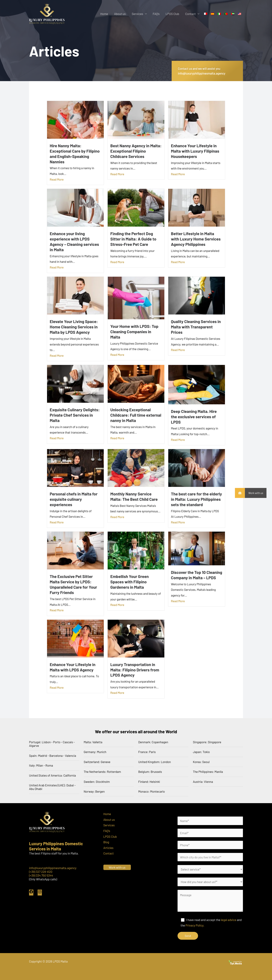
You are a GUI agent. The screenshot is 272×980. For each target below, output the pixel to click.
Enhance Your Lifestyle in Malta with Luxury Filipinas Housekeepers (195, 151)
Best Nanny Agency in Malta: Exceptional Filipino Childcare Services (136, 151)
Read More (57, 179)
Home (104, 14)
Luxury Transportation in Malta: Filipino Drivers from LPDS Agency (135, 670)
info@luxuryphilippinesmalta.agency (53, 868)
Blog (106, 842)
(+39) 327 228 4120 (41, 872)
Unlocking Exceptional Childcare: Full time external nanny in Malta (136, 415)
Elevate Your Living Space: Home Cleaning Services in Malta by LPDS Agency (74, 327)
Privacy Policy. (195, 925)
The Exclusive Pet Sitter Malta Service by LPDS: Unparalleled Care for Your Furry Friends (73, 584)
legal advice (229, 920)
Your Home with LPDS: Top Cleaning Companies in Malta (134, 332)
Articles (108, 848)
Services (137, 14)
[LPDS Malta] (47, 13)
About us (120, 14)
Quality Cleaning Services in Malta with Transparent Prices (196, 327)
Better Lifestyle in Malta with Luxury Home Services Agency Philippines (196, 239)
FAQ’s (156, 14)
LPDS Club (172, 14)
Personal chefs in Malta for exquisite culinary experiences (74, 499)
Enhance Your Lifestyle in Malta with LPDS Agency (73, 667)
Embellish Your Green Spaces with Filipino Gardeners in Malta (129, 582)
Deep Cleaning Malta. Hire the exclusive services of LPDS (194, 417)
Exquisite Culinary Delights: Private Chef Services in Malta (75, 415)
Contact (190, 14)
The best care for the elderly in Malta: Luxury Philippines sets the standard (196, 499)
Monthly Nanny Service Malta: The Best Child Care (134, 497)
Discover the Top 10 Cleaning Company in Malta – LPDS (197, 575)
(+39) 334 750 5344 (41, 875)
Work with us (254, 493)
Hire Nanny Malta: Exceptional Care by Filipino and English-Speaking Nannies (75, 154)
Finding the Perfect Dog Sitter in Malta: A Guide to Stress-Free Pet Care (133, 239)
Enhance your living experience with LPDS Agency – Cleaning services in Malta (74, 242)
